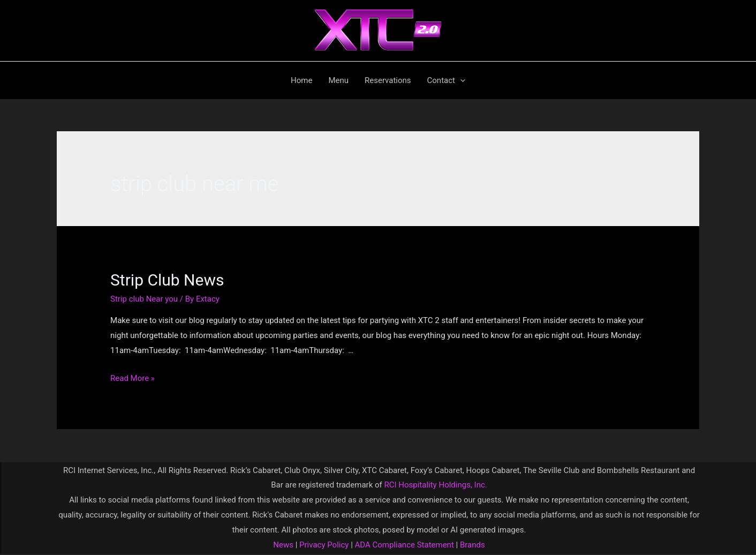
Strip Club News (167, 280)
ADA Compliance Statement (405, 545)
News (283, 545)
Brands (472, 545)
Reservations (388, 80)
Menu (338, 80)
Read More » (133, 378)
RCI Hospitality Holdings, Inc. (435, 485)
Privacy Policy (323, 545)
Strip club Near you (144, 299)
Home (301, 80)
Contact (446, 80)
